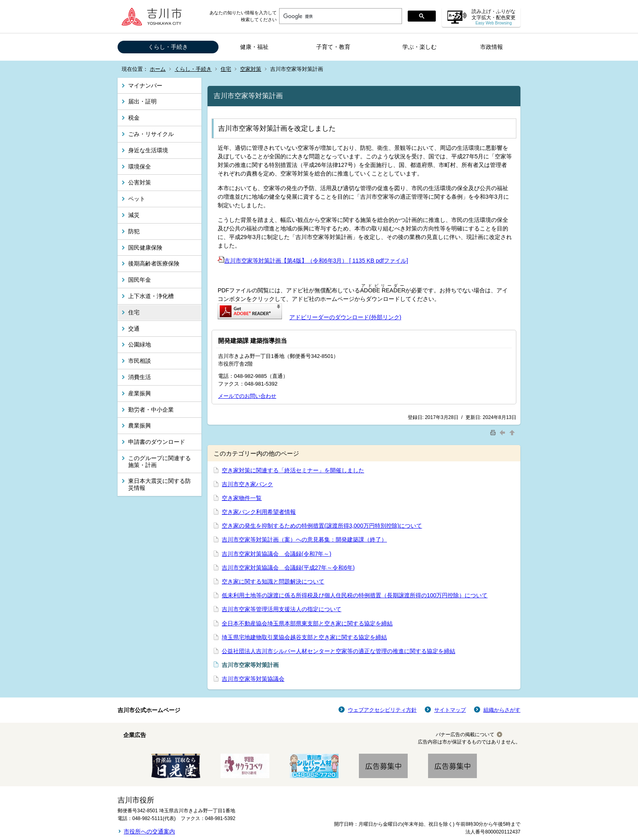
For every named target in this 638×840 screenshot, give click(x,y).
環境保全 (140, 167)
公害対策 (140, 182)
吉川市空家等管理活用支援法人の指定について (282, 609)
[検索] (340, 16)
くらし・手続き (168, 47)
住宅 (226, 69)
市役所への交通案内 (149, 831)
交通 (134, 329)
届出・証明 (142, 101)
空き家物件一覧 (242, 498)
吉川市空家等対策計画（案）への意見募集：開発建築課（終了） (304, 540)
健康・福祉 (254, 47)
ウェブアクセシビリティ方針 (382, 710)
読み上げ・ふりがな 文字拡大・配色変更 (494, 17)
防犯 (134, 231)
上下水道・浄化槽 (151, 296)
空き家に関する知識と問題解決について (273, 581)
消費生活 (140, 377)
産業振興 (140, 393)
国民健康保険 (145, 248)
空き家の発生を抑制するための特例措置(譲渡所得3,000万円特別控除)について (322, 526)
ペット (137, 199)
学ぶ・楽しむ (420, 47)
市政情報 (492, 47)
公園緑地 (140, 344)
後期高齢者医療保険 (154, 263)
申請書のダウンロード (157, 442)
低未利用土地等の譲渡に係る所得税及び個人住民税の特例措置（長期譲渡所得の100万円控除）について (355, 595)
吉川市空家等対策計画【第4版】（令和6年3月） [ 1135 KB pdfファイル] (313, 261)
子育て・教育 (333, 47)
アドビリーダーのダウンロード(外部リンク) (345, 317)
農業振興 (140, 425)
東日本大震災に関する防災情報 (159, 484)
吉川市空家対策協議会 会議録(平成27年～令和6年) (288, 568)
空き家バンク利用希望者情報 (259, 512)
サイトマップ (450, 710)
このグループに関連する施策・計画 (159, 462)
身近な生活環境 (148, 150)
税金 (134, 118)
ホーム (158, 69)
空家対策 (251, 69)
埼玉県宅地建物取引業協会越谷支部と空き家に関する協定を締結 (304, 637)
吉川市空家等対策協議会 (253, 679)
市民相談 (140, 361)
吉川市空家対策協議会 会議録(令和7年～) (276, 554)
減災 (134, 215)
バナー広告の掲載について (465, 735)
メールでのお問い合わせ (247, 396)
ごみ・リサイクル (151, 134)
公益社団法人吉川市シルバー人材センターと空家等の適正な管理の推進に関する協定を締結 (339, 651)
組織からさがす (502, 710)
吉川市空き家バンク (247, 484)
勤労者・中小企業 (151, 410)
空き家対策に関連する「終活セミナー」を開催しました (293, 470)
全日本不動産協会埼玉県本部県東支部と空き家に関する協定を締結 (307, 623)
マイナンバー (145, 86)
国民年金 (140, 280)
